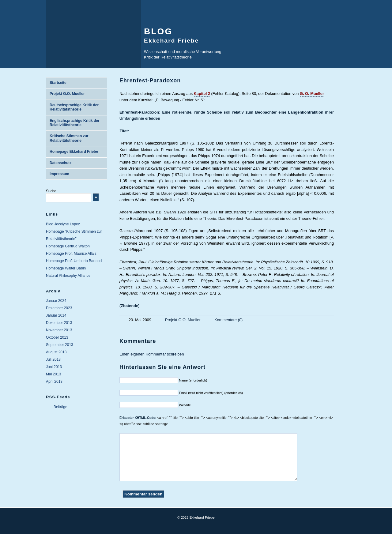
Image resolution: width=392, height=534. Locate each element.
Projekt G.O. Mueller (67, 94)
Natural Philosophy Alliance (68, 276)
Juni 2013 (54, 367)
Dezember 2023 (59, 308)
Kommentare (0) (228, 320)
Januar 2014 (56, 315)
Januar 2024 (56, 301)
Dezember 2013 (59, 323)
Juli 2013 (53, 359)
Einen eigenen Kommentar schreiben (152, 354)
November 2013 (59, 330)
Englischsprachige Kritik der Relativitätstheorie (75, 123)
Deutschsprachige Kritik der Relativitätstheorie (74, 107)
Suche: (52, 191)
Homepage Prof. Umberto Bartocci (74, 261)
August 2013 (56, 352)
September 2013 (60, 345)
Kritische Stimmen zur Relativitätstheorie (69, 138)
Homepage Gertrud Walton (68, 246)
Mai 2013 (53, 374)
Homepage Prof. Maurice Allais (71, 254)
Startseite (58, 83)
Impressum (59, 174)
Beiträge (60, 407)
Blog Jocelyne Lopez (63, 224)
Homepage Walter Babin (66, 268)
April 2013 (54, 382)
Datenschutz (60, 163)
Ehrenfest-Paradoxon (150, 81)
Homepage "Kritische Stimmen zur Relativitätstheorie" (74, 235)
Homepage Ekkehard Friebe (74, 152)
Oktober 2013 (57, 337)
